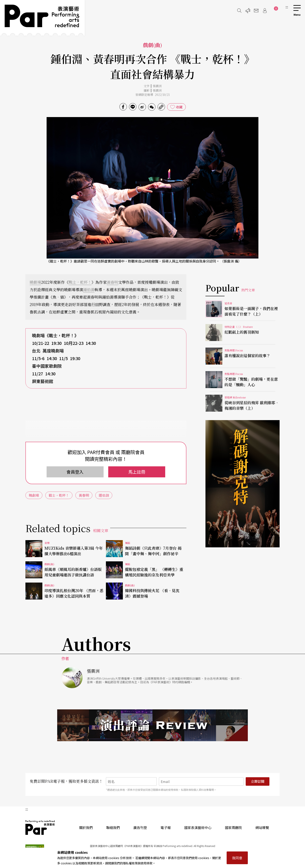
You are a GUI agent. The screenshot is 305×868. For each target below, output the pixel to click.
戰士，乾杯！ (80, 282)
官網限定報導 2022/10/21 (152, 95)
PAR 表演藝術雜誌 (40, 827)
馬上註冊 (137, 472)
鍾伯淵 (89, 289)
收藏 (179, 107)
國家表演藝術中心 (198, 827)
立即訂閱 (258, 781)
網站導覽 (262, 827)
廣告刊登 (140, 827)
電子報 (166, 827)
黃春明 (112, 282)
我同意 (237, 858)
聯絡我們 (113, 827)
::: (287, 7)
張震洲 (157, 86)
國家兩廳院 (233, 827)
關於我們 (86, 827)
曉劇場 (35, 282)
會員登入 (75, 472)
